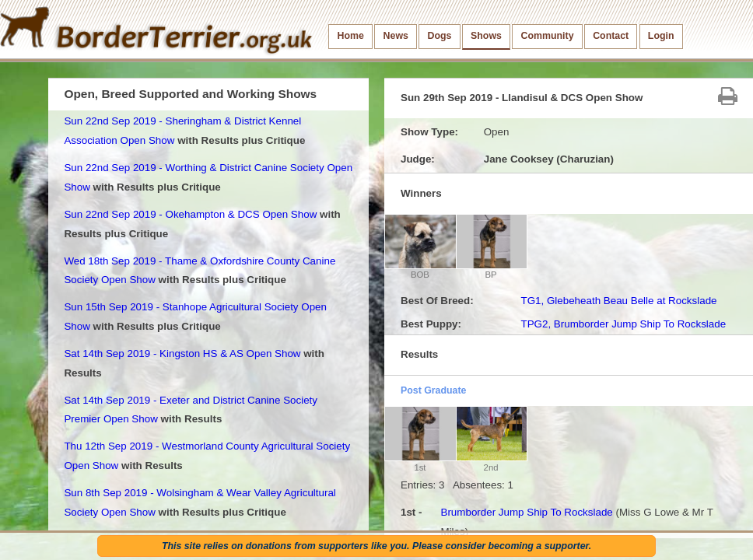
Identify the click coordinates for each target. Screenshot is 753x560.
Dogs (440, 36)
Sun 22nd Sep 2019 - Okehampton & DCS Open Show (190, 214)
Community (548, 36)
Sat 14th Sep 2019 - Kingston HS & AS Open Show (182, 353)
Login (661, 36)
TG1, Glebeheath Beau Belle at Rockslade (618, 301)
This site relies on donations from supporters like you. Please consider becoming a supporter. (376, 546)
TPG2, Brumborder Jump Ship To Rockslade (623, 324)
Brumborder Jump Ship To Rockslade (526, 512)
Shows (486, 36)
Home (351, 36)
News (396, 36)
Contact (611, 36)
